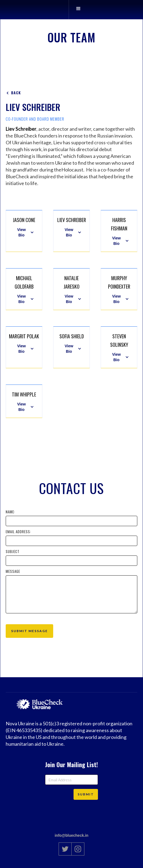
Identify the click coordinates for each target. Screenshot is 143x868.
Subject (13, 551)
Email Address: (18, 532)
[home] (62, 10)
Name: (10, 512)
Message (13, 571)
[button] (78, 10)
